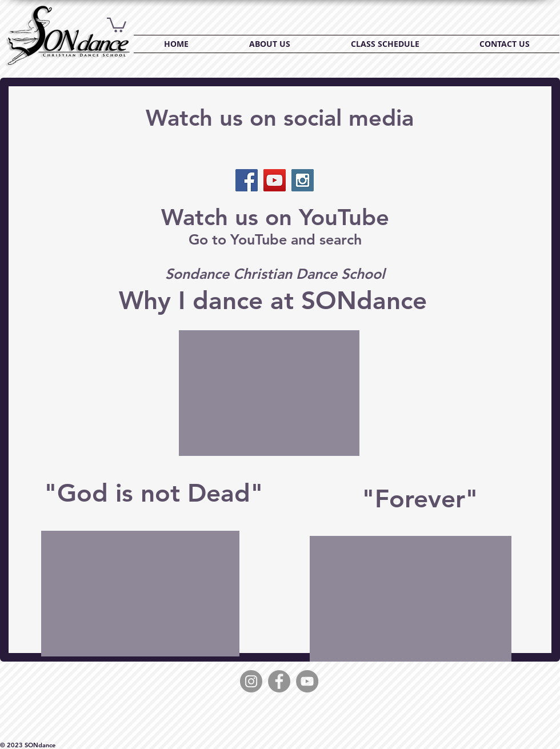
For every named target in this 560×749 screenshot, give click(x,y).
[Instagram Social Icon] (303, 180)
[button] (117, 24)
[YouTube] (307, 681)
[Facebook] (279, 681)
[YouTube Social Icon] (275, 180)
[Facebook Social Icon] (247, 180)
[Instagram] (251, 681)
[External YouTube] (269, 393)
